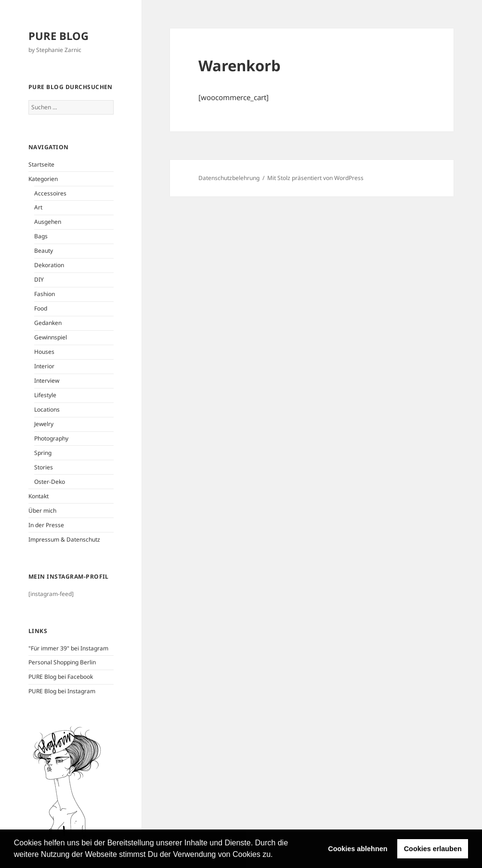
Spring (43, 453)
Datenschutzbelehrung (229, 178)
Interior (44, 366)
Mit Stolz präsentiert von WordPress (315, 178)
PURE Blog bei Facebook (61, 677)
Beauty (44, 251)
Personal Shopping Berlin (62, 662)
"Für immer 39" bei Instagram (68, 648)
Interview (47, 381)
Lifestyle (45, 395)
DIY (39, 279)
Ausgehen (48, 222)
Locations (47, 409)
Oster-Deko (50, 482)
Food (41, 308)
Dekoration (49, 265)
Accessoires (50, 193)
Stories (44, 467)
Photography (51, 438)
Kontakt (39, 496)
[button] (276, 855)
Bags (41, 236)
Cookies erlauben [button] (433, 849)
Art (38, 207)
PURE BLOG (59, 36)
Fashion (45, 294)
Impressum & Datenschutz (64, 539)
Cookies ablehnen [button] (358, 849)
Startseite (41, 164)
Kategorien (43, 179)
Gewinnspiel (51, 337)
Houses (44, 352)
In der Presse (46, 525)
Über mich (42, 511)
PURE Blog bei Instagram (62, 691)
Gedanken (48, 323)
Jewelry (44, 424)
